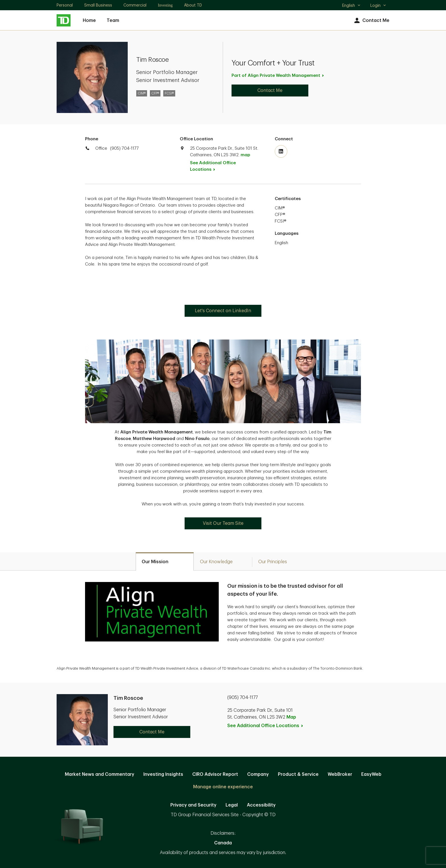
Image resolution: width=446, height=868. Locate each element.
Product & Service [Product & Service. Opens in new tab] (298, 774)
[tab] (165, 561)
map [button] (245, 155)
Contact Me (371, 21)
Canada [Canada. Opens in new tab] (223, 843)
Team (113, 20)
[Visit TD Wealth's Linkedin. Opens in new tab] (281, 151)
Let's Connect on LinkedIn (223, 311)
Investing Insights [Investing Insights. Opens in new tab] (163, 774)
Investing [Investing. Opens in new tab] (165, 5)
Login (378, 5)
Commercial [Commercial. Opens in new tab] (135, 5)
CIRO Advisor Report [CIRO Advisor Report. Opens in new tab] (215, 774)
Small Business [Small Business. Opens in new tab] (98, 5)
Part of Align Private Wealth (278, 76)
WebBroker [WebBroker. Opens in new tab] (340, 774)
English (351, 6)
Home (89, 20)
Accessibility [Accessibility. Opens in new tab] (261, 805)
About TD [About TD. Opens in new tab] (193, 5)
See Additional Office (213, 166)
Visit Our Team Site (223, 523)
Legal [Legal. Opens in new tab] (232, 805)
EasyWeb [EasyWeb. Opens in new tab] (371, 774)
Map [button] (291, 717)
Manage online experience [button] (223, 787)
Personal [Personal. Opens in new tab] (65, 5)
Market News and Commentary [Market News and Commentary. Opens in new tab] (100, 774)
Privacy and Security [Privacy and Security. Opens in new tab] (193, 805)
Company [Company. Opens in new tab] (258, 774)
